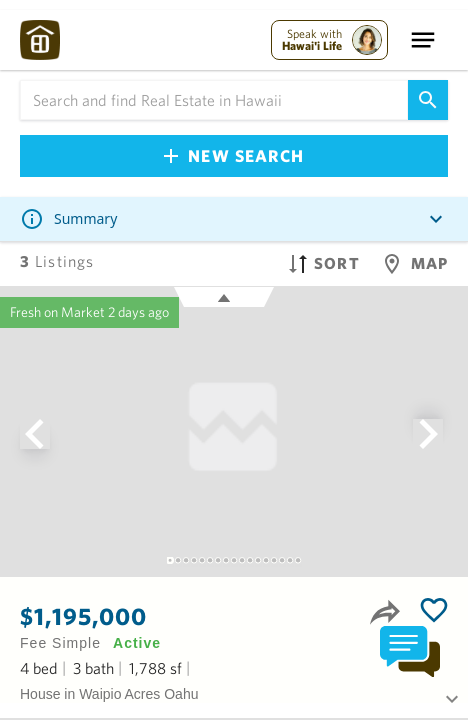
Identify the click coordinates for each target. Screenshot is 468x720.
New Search (234, 155)
